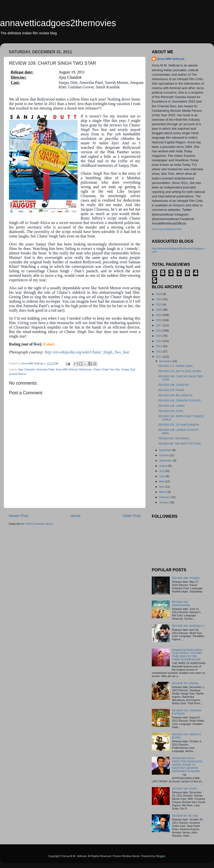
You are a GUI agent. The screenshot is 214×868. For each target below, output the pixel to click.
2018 (159, 320)
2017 (159, 325)
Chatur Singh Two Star (106, 369)
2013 (159, 346)
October (164, 455)
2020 (159, 310)
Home (75, 516)
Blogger (161, 856)
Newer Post (18, 516)
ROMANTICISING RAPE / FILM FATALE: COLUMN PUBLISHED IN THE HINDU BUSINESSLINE (187, 655)
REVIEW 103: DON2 (171, 411)
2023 (159, 304)
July (162, 471)
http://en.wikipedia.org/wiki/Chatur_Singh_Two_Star (87, 352)
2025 (159, 294)
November (166, 450)
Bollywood (85, 369)
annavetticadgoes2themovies (58, 23)
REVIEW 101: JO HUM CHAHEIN (179, 425)
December (166, 361)
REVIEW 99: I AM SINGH (174, 438)
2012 (159, 351)
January (164, 502)
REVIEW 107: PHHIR (171, 390)
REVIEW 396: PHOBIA (186, 578)
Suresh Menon (18, 374)
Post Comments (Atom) (39, 524)
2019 (159, 315)
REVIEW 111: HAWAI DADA (176, 366)
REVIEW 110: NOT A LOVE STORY (180, 371)
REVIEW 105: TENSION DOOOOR (180, 401)
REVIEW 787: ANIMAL (186, 683)
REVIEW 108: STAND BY (174, 385)
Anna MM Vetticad (67, 369)
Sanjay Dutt (128, 369)
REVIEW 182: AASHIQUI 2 (188, 626)
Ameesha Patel (45, 369)
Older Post (132, 516)
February (165, 497)
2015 (159, 336)
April (162, 487)
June (162, 476)
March (163, 492)
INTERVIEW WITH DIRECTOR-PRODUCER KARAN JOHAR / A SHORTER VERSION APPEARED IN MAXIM (187, 765)
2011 (159, 357)
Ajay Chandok (27, 369)
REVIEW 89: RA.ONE (185, 816)
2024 (159, 299)
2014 (159, 341)
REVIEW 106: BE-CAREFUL (176, 395)
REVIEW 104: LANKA (172, 406)
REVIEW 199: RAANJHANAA (181, 604)
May (162, 481)
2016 (159, 331)
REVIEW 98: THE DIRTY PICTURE (180, 444)
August (164, 466)
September (166, 461)
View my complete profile (167, 229)
